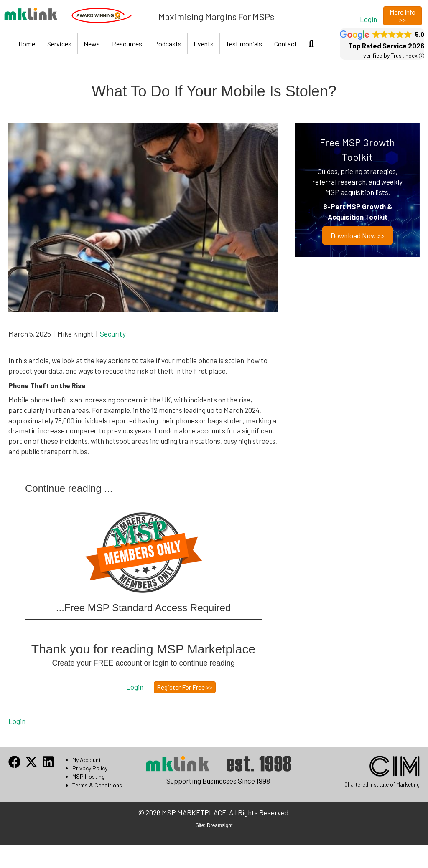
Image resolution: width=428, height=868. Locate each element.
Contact (285, 44)
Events (204, 44)
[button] (368, 19)
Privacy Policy (90, 768)
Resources (127, 44)
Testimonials (244, 44)
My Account (87, 760)
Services (59, 44)
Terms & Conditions (97, 785)
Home (27, 44)
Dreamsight (220, 825)
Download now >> (358, 235)
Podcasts (168, 44)
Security (113, 334)
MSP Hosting (89, 776)
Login (17, 721)
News (92, 44)
